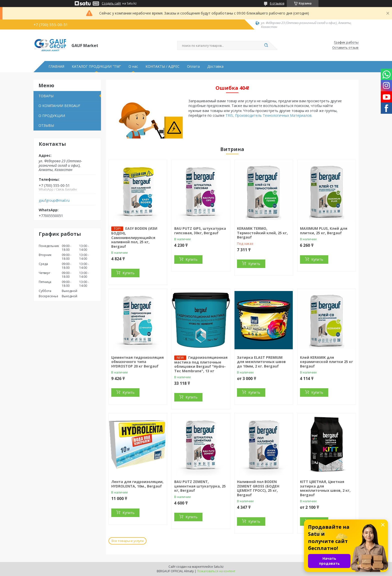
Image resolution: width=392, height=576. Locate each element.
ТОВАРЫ (46, 96)
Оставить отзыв (345, 48)
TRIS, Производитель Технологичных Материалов (268, 115)
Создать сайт (111, 3)
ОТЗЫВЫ (46, 125)
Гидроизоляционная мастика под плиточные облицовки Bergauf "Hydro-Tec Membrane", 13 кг (201, 364)
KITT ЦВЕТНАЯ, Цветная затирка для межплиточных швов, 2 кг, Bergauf (325, 488)
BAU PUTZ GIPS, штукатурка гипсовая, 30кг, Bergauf (200, 231)
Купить (128, 273)
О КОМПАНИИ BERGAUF (59, 106)
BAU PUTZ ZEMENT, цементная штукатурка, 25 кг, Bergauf (200, 486)
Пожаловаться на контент (216, 571)
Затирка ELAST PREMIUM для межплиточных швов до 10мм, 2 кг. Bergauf (261, 362)
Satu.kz (219, 567)
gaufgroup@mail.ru (54, 200)
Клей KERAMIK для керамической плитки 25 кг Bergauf (326, 362)
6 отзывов (277, 3)
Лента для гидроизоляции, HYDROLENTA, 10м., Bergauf (137, 484)
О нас (133, 66)
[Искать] (266, 45)
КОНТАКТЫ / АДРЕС (162, 66)
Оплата (193, 66)
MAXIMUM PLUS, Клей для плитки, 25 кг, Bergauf (324, 231)
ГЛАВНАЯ (56, 66)
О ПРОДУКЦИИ (52, 116)
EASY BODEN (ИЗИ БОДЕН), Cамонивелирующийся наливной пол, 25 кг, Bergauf (134, 237)
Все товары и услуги (127, 541)
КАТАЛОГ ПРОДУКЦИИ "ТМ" (96, 66)
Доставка (215, 66)
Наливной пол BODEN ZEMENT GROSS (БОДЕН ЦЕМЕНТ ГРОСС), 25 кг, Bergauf (258, 488)
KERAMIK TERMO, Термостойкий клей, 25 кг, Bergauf (262, 233)
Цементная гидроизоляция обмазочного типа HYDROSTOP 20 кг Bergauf (137, 362)
